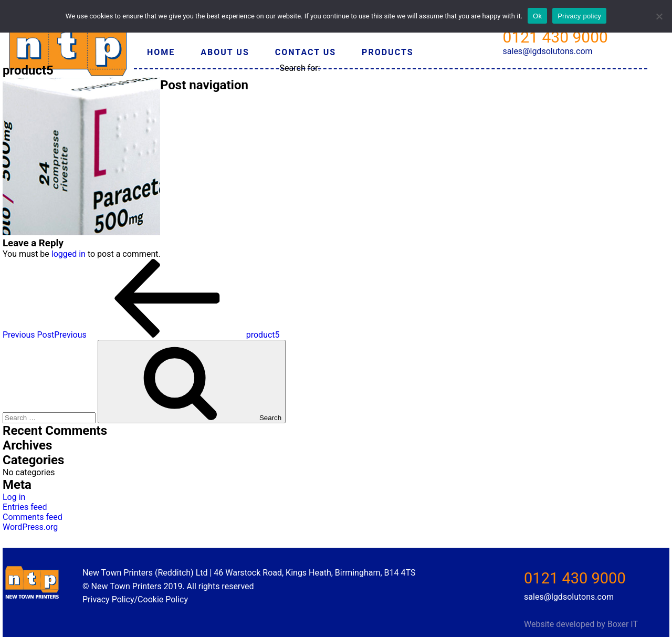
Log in (14, 497)
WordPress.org (30, 527)
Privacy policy (579, 16)
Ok (537, 16)
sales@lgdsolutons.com (548, 51)
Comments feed (33, 517)
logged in (69, 254)
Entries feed (25, 507)
